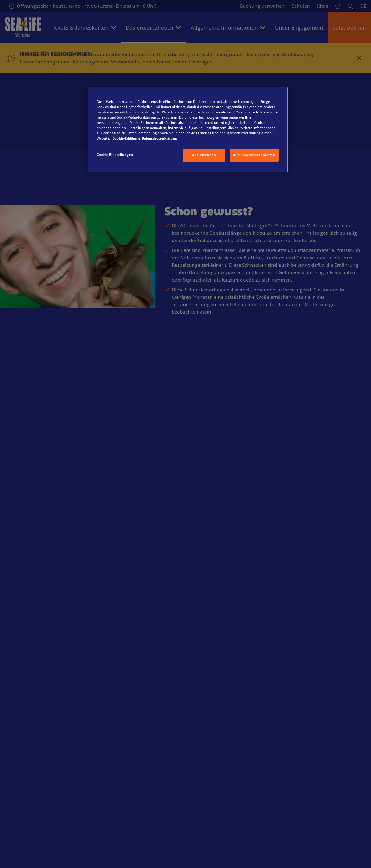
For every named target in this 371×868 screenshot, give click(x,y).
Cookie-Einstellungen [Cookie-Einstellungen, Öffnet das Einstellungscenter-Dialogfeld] (115, 155)
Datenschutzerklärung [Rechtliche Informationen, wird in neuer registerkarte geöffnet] (159, 138)
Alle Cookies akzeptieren (254, 155)
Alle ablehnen (204, 155)
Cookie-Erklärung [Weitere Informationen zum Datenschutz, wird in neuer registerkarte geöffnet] (126, 138)
